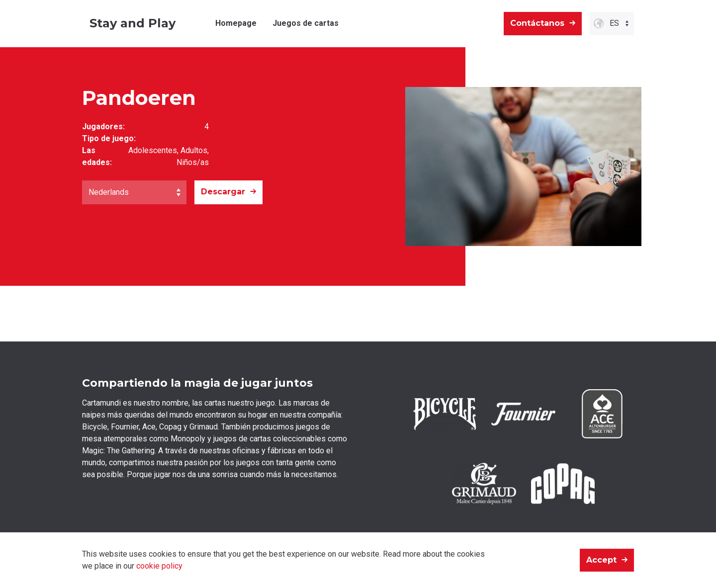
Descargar (223, 192)
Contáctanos (537, 23)
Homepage (236, 23)
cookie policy (159, 566)
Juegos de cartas (306, 23)
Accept (601, 560)
